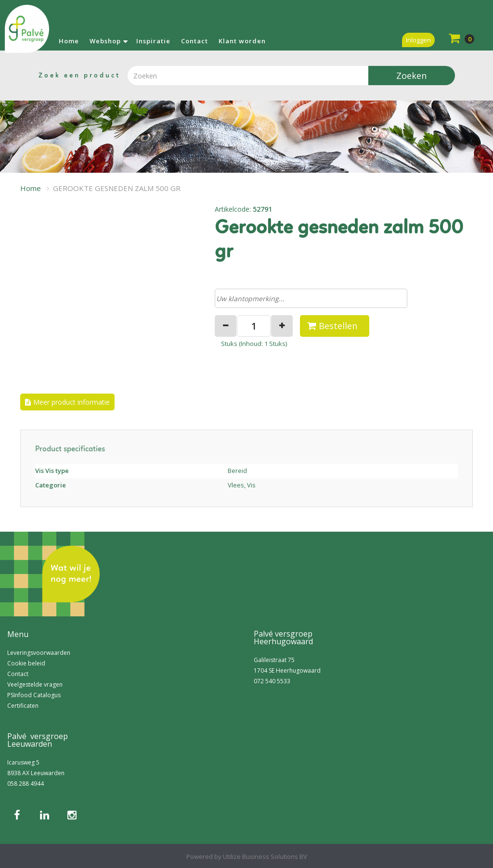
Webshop (105, 41)
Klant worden (242, 41)
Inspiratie (153, 41)
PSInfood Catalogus (34, 695)
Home (69, 41)
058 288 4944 (26, 784)
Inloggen (418, 40)
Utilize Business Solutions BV (265, 856)
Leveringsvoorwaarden (39, 653)
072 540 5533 (272, 681)
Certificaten (23, 706)
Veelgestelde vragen (35, 684)
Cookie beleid (26, 663)
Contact (195, 41)
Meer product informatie (71, 402)
